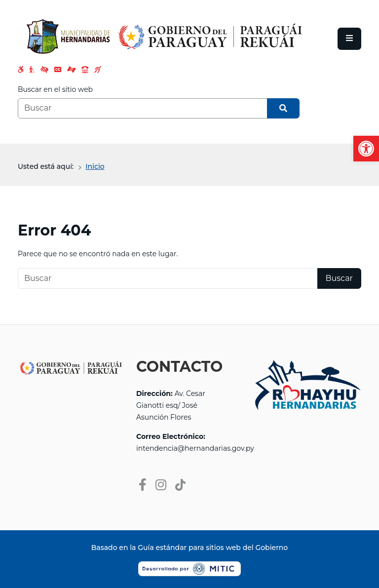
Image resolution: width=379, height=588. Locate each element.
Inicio (95, 166)
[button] (366, 149)
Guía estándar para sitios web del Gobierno (213, 548)
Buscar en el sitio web (55, 89)
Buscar (340, 278)
